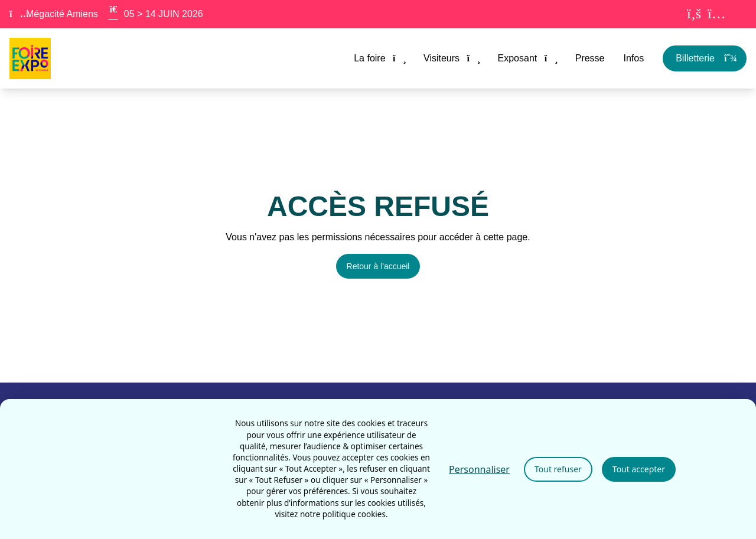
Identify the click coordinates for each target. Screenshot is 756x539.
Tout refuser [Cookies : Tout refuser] (558, 469)
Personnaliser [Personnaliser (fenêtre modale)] (479, 469)
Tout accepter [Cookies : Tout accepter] (639, 469)
